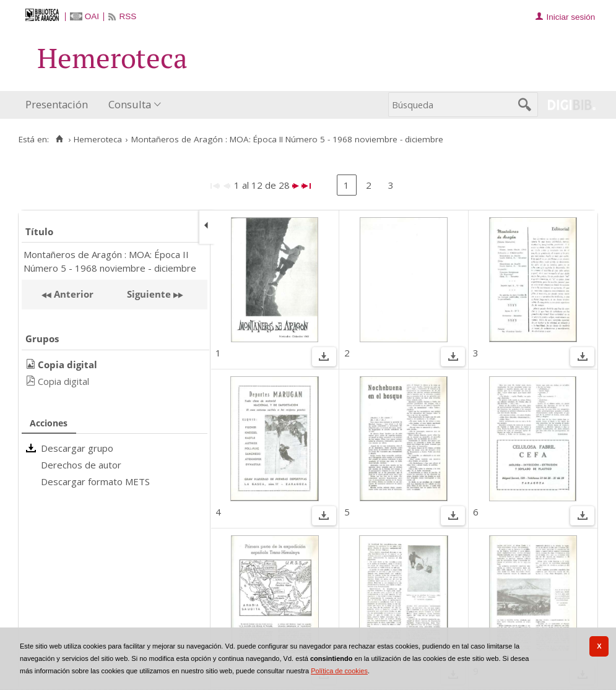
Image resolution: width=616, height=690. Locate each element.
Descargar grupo (77, 448)
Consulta (130, 104)
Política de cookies (339, 671)
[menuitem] (59, 105)
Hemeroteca (98, 139)
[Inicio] (59, 139)
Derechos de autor (81, 465)
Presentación (57, 104)
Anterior (72, 294)
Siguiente (149, 294)
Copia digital (63, 381)
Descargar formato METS (95, 481)
